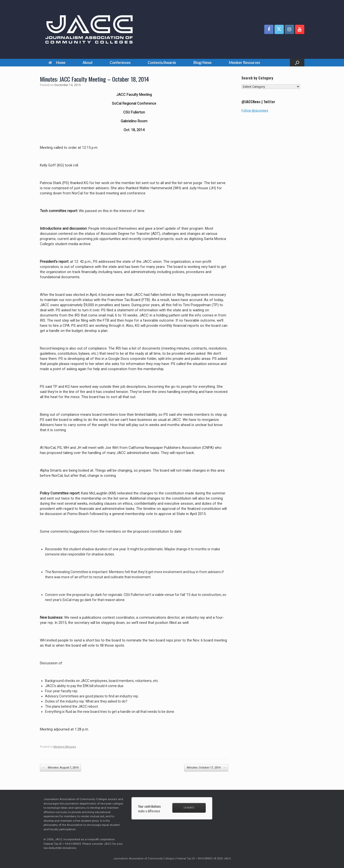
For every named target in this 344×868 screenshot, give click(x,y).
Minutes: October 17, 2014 (206, 768)
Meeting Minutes (65, 747)
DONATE (189, 808)
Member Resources (244, 63)
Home (57, 63)
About (88, 63)
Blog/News (202, 63)
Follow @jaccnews (255, 110)
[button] (297, 63)
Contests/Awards (162, 63)
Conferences (120, 63)
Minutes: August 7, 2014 (60, 768)
